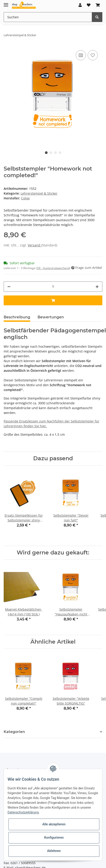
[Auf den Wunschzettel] (93, 55)
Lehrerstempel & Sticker (39, 193)
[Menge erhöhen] (97, 287)
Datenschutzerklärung (23, 812)
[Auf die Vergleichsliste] (81, 55)
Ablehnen (54, 851)
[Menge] (53, 287)
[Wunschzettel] (89, 5)
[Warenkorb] (98, 5)
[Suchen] (48, 17)
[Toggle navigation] (6, 3)
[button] (80, 5)
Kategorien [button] (14, 732)
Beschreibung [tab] (17, 317)
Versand (34, 245)
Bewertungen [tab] (51, 317)
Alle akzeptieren (54, 824)
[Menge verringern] (9, 287)
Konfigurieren (54, 838)
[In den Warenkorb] (53, 300)
